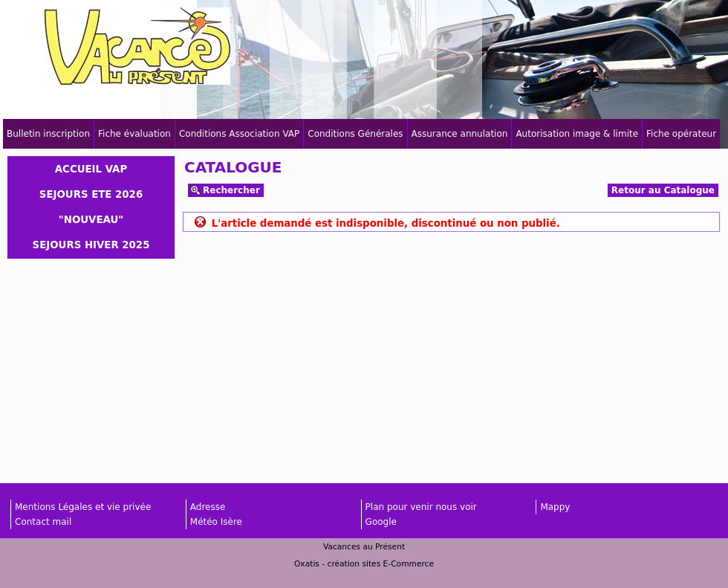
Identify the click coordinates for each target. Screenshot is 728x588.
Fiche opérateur (681, 134)
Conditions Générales (355, 134)
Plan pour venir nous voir (421, 507)
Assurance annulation (460, 134)
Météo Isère (216, 522)
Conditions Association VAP (239, 134)
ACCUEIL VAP (91, 169)
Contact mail (43, 522)
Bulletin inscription (48, 134)
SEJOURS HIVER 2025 (91, 245)
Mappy (555, 507)
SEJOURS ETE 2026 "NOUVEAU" (91, 207)
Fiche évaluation (134, 134)
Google (381, 522)
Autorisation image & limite (577, 134)
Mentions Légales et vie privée (83, 507)
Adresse (208, 507)
